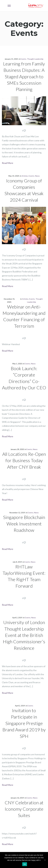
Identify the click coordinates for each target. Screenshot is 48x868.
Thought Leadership (35, 59)
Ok (25, 864)
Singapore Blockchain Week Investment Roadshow (24, 524)
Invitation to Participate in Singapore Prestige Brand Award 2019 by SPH (24, 723)
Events (23, 59)
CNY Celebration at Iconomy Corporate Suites (24, 809)
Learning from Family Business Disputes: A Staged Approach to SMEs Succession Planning (24, 77)
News (37, 176)
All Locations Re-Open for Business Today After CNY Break (24, 460)
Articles (25, 176)
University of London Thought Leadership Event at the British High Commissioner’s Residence (24, 635)
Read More (8, 163)
